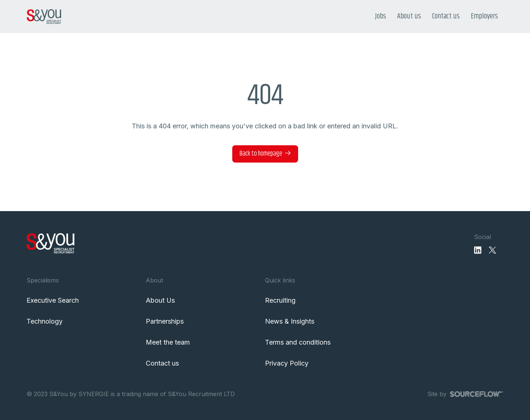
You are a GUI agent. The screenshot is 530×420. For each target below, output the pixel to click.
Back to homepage (261, 154)
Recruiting (280, 300)
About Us (160, 300)
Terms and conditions (298, 342)
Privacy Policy (287, 363)
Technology (45, 321)
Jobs (381, 16)
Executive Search (53, 300)
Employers (484, 16)
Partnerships (165, 321)
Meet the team (168, 342)
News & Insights (290, 321)
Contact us (446, 16)
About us (409, 16)
